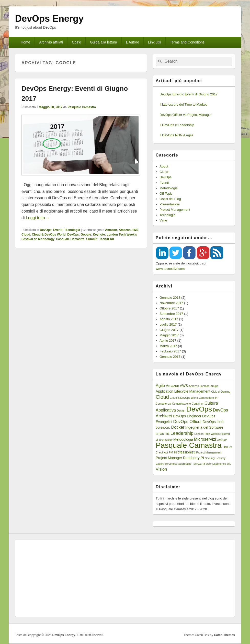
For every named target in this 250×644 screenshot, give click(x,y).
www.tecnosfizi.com (170, 269)
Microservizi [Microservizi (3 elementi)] (205, 439)
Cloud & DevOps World (49, 235)
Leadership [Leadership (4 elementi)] (182, 433)
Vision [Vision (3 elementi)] (161, 469)
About (164, 166)
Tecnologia (72, 230)
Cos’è (76, 42)
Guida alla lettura (104, 42)
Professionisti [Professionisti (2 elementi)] (185, 452)
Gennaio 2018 (170, 298)
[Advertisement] (125, 578)
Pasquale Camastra (82, 107)
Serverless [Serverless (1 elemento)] (171, 464)
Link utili (155, 42)
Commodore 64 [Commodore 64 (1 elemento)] (208, 398)
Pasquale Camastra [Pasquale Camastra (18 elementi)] (189, 445)
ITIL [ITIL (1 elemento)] (167, 434)
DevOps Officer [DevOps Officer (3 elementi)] (188, 421)
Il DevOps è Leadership (177, 125)
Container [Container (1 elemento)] (198, 404)
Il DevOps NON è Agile (176, 135)
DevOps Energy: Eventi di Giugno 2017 (189, 94)
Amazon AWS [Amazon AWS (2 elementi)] (177, 386)
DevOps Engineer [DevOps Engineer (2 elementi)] (187, 416)
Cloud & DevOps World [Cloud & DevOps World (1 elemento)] (184, 398)
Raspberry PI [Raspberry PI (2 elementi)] (194, 458)
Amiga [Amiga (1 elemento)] (214, 386)
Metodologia (169, 188)
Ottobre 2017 (169, 308)
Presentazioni (170, 204)
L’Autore (133, 42)
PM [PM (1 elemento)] (171, 452)
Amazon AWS (128, 230)
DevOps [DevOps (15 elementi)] (199, 409)
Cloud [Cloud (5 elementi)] (162, 397)
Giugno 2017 (169, 330)
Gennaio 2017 (170, 357)
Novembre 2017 (171, 303)
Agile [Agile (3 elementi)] (160, 385)
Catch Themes (224, 635)
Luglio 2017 (168, 324)
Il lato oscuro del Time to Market (183, 104)
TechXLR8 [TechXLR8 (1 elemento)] (199, 464)
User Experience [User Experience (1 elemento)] (216, 464)
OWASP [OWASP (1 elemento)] (222, 440)
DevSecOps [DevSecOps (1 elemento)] (163, 428)
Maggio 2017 (169, 335)
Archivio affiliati (51, 42)
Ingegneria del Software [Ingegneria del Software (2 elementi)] (204, 427)
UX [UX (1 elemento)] (229, 464)
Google (86, 235)
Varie (163, 220)
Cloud (26, 235)
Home (25, 42)
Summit (92, 239)
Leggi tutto (38, 218)
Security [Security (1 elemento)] (210, 458)
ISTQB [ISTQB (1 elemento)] (160, 434)
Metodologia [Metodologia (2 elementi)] (183, 439)
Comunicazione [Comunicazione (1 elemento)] (181, 404)
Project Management (175, 210)
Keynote (99, 235)
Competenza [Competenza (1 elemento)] (163, 404)
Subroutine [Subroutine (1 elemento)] (185, 464)
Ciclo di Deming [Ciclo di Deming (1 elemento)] (221, 392)
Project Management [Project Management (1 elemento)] (209, 452)
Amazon (111, 230)
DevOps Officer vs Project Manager (186, 115)
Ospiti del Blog (170, 199)
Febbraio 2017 (170, 351)
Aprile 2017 (168, 341)
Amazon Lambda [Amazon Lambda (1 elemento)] (199, 386)
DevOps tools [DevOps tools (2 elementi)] (214, 422)
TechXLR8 (107, 239)
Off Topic (166, 193)
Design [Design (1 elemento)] (181, 410)
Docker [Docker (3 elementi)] (178, 427)
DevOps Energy (49, 19)
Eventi (58, 230)
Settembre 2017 (171, 314)
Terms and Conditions (187, 42)
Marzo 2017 (168, 346)
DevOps (46, 230)
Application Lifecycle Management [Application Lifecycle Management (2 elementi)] (183, 391)
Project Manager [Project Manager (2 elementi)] (169, 458)
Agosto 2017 (169, 319)
